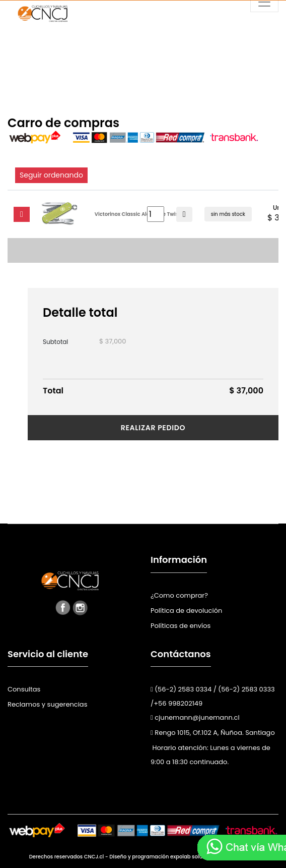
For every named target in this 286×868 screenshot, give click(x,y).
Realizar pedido (153, 428)
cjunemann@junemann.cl (195, 717)
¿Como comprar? (179, 595)
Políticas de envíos (181, 626)
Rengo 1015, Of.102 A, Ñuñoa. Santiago (213, 733)
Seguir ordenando (51, 175)
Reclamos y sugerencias (47, 704)
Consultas (24, 689)
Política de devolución (186, 611)
